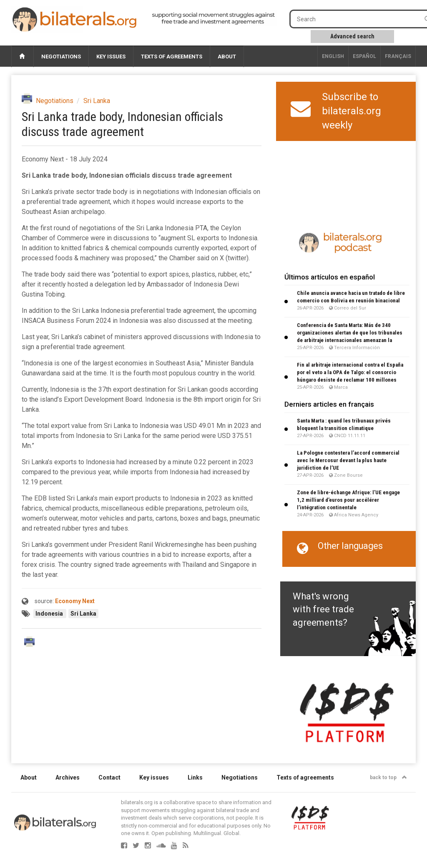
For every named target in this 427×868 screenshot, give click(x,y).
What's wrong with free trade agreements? (323, 609)
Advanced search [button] (352, 36)
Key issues (111, 57)
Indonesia (50, 614)
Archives (68, 777)
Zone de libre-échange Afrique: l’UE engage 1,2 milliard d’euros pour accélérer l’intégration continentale (348, 500)
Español (364, 56)
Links (195, 777)
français (398, 56)
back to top (388, 777)
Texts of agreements (172, 57)
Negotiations (61, 57)
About (227, 57)
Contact (109, 777)
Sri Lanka (97, 101)
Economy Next (75, 601)
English (333, 56)
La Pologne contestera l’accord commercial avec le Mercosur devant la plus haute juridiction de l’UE (348, 460)
